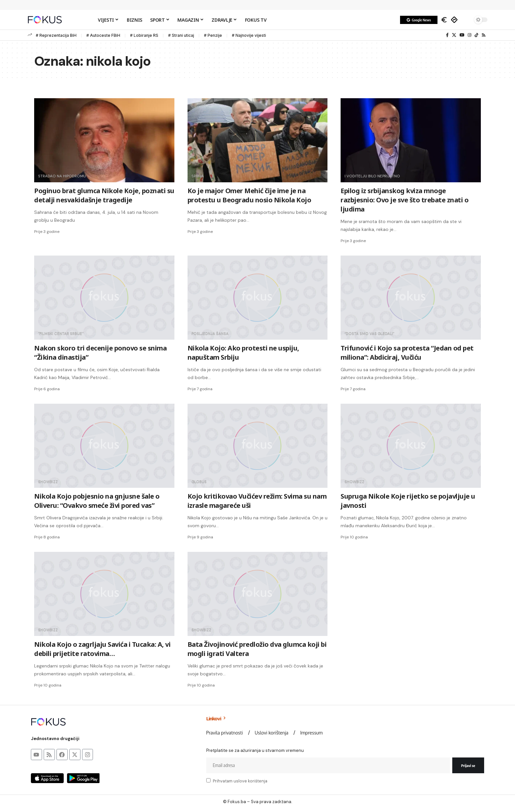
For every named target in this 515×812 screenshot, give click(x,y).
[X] (454, 35)
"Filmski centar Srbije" (61, 333)
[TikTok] (476, 35)
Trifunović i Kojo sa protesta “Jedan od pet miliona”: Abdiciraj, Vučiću (407, 353)
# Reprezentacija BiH (56, 35)
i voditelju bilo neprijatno (373, 176)
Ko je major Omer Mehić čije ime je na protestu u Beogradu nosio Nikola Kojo (249, 195)
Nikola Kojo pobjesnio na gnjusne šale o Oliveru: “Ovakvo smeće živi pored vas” (97, 501)
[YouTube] (462, 35)
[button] (466, 20)
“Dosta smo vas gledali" (370, 333)
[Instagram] (470, 35)
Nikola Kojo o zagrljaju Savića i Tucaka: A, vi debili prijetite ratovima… (102, 649)
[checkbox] (208, 780)
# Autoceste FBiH (103, 35)
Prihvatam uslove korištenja (240, 781)
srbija (198, 176)
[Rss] (484, 35)
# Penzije (213, 35)
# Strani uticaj (181, 35)
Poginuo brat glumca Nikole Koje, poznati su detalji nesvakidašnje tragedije (104, 195)
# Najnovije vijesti (249, 35)
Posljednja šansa (211, 333)
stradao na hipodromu (63, 176)
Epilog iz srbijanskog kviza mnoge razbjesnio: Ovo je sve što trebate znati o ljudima (404, 200)
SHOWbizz (48, 482)
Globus (199, 482)
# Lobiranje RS (144, 35)
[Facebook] (447, 35)
